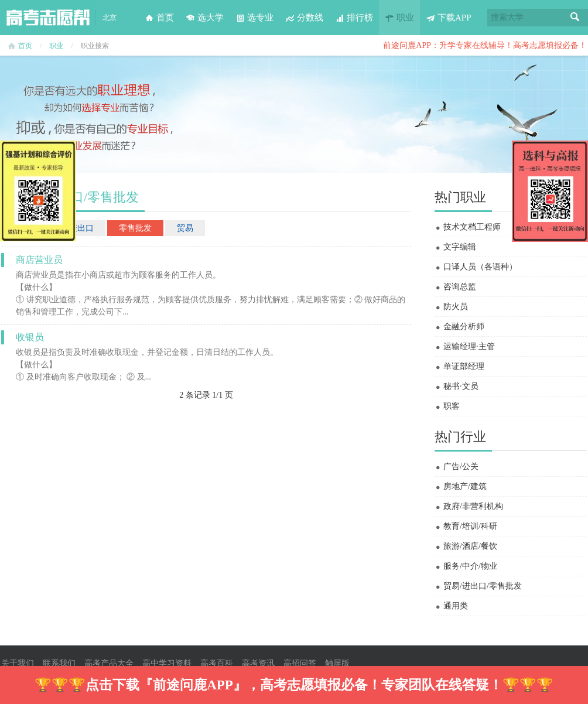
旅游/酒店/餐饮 (470, 546)
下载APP (449, 18)
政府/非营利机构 (473, 506)
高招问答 (300, 663)
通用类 (456, 606)
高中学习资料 (167, 663)
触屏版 (337, 663)
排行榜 (354, 18)
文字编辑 (460, 247)
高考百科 (217, 663)
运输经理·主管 (469, 346)
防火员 (456, 307)
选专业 (254, 18)
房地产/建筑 (465, 486)
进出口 (81, 228)
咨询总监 (460, 287)
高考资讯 (258, 663)
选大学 (205, 18)
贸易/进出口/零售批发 (483, 586)
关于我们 (18, 663)
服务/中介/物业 (470, 566)
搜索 (575, 18)
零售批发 (135, 228)
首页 (159, 18)
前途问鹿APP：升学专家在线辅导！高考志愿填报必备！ (485, 45)
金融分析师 (464, 327)
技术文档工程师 (472, 227)
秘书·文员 (461, 386)
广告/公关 (461, 467)
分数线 (304, 18)
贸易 (185, 228)
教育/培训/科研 (470, 526)
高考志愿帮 (48, 18)
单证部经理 (464, 366)
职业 (399, 18)
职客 (452, 406)
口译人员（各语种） (480, 267)
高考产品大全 (109, 663)
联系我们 (59, 663)
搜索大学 (507, 17)
